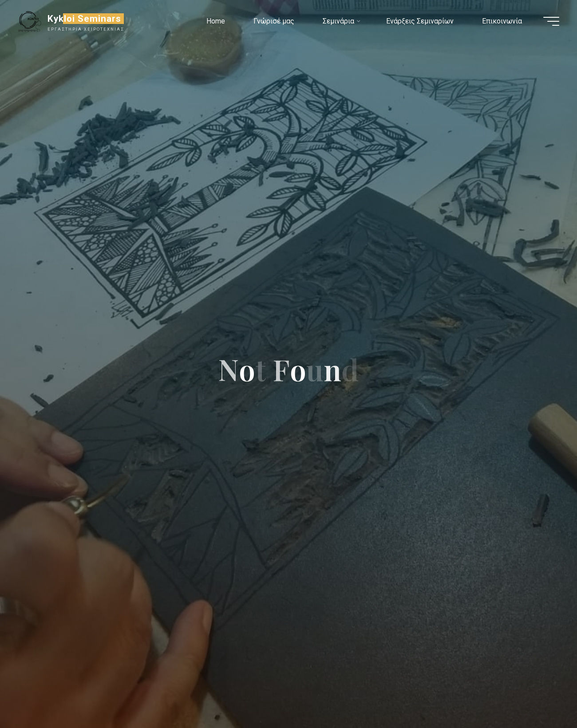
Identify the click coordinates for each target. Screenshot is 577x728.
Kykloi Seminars (85, 19)
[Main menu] (551, 21)
